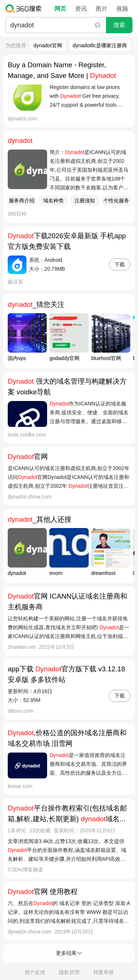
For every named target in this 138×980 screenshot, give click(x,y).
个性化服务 (116, 201)
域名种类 (53, 201)
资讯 (81, 9)
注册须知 (85, 201)
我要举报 (103, 972)
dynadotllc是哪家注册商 (100, 45)
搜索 (119, 25)
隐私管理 (69, 972)
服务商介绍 (22, 201)
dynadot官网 (48, 45)
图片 (102, 9)
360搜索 (25, 8)
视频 (122, 9)
